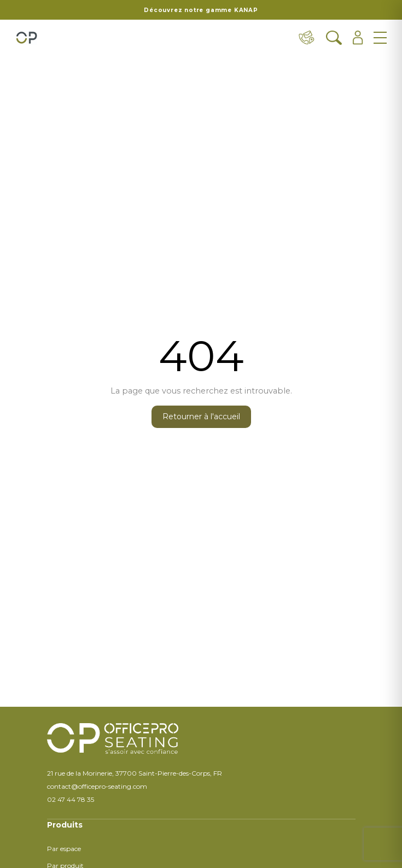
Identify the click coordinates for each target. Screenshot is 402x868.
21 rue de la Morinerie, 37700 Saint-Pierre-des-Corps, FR (135, 773)
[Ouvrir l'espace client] (358, 38)
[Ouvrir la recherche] (334, 38)
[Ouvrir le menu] (380, 38)
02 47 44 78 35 (71, 799)
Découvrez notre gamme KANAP (201, 10)
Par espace (64, 849)
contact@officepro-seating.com (97, 786)
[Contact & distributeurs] (307, 38)
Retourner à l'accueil (201, 417)
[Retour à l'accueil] (27, 38)
